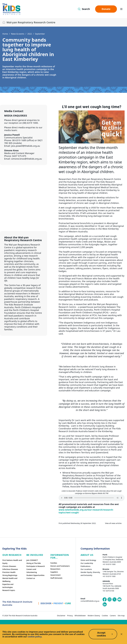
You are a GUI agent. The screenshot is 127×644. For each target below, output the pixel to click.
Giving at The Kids (34, 563)
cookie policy (35, 637)
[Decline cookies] (121, 634)
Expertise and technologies (8, 586)
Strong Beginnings (10, 575)
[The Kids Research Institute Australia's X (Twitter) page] (114, 599)
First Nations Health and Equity (12, 562)
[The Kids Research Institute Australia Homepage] (11, 9)
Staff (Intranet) (56, 578)
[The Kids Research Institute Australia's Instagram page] (110, 599)
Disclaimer (61, 616)
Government (55, 575)
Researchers (55, 569)
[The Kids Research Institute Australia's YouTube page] (119, 599)
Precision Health (9, 572)
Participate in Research (36, 566)
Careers (113, 616)
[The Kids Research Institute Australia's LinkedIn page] (105, 604)
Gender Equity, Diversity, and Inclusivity (90, 574)
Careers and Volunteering (32, 571)
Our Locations (86, 569)
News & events (18, 34)
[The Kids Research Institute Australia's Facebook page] (105, 599)
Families (54, 563)
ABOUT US (87, 555)
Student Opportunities (35, 575)
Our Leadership (87, 563)
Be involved (35, 555)
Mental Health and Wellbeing (10, 580)
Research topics (9, 590)
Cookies (105, 616)
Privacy (70, 616)
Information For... (60, 556)
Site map (121, 616)
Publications (86, 566)
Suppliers (54, 572)
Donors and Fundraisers (60, 566)
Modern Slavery (94, 616)
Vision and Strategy (88, 560)
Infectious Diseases (10, 569)
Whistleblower (80, 616)
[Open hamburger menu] (121, 9)
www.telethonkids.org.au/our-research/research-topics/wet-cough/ (86, 511)
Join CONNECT (32, 560)
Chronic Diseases (9, 566)
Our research (12, 555)
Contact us (31, 578)
